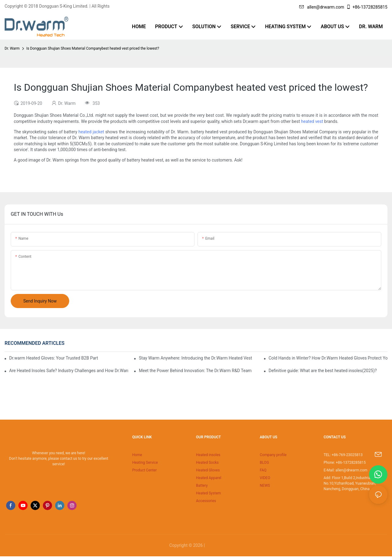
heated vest (312, 121)
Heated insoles (208, 455)
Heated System (208, 493)
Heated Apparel (209, 478)
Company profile (273, 455)
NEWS (265, 486)
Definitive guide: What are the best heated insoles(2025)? (323, 371)
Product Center (145, 470)
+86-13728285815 (367, 7)
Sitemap (214, 545)
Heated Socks (207, 463)
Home (137, 455)
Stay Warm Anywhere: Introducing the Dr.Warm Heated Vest (195, 358)
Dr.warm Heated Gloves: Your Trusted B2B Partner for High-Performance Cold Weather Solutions (54, 358)
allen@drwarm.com (322, 7)
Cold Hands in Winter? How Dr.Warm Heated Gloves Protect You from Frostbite (328, 358)
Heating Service (145, 463)
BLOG (264, 463)
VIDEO (265, 478)
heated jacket (91, 132)
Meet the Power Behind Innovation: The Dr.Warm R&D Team (195, 371)
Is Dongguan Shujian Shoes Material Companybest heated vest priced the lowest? (93, 48)
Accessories (206, 501)
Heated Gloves (208, 470)
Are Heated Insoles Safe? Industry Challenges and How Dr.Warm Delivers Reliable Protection (69, 371)
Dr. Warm (12, 48)
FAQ (263, 470)
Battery (202, 486)
